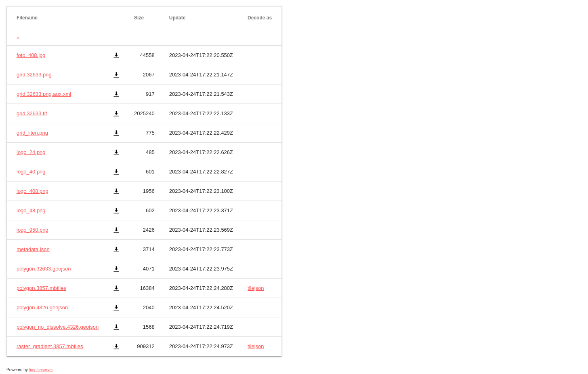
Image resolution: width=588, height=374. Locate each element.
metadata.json (33, 249)
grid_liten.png (32, 133)
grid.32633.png (34, 75)
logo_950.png (33, 230)
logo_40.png (31, 172)
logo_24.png (31, 152)
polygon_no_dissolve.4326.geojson (58, 327)
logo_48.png (31, 210)
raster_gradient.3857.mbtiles (50, 346)
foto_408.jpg (31, 55)
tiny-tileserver (41, 370)
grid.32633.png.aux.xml (44, 94)
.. (18, 36)
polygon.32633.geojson (44, 269)
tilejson (256, 288)
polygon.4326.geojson (42, 307)
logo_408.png (33, 191)
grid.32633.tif (32, 113)
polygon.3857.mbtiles (41, 288)
